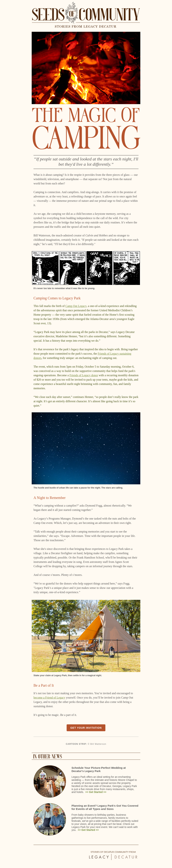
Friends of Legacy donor (84, 375)
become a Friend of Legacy (49, 698)
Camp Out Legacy (76, 306)
